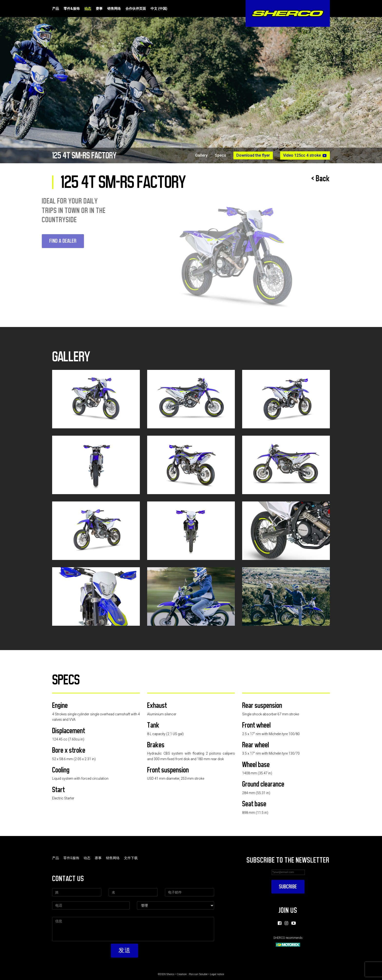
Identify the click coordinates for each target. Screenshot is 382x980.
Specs (220, 155)
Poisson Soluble (198, 974)
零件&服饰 (72, 9)
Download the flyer (253, 155)
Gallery (201, 155)
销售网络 (114, 9)
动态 (88, 9)
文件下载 (131, 858)
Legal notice (217, 974)
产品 (56, 9)
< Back (321, 179)
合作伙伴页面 (136, 9)
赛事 (99, 9)
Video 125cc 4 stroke (305, 155)
